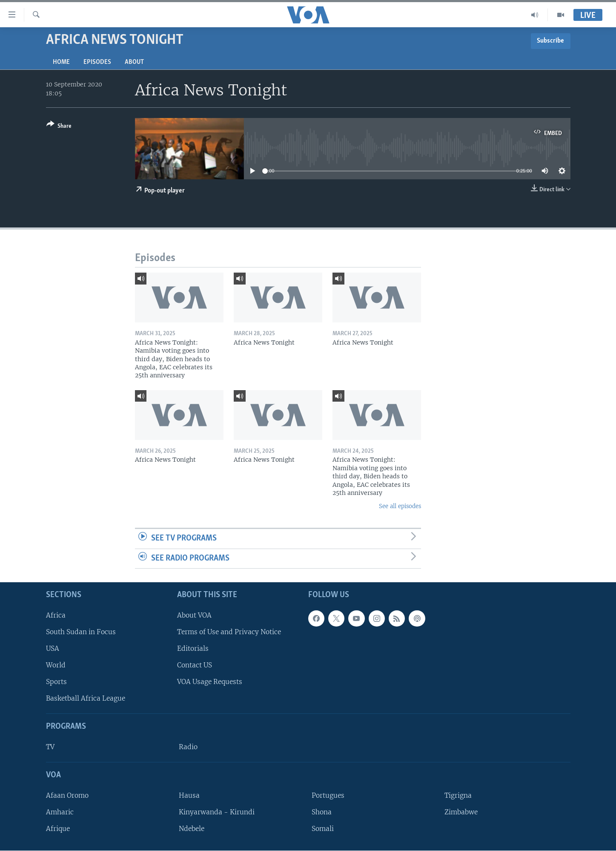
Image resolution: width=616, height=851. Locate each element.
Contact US (195, 665)
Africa (56, 615)
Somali (323, 829)
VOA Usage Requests (210, 682)
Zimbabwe (461, 812)
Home (61, 62)
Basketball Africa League (86, 699)
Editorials (193, 648)
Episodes (97, 62)
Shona (322, 812)
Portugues (328, 795)
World (56, 665)
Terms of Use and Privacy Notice (229, 632)
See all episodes (400, 506)
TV (50, 747)
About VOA (194, 615)
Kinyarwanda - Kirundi (217, 812)
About (134, 62)
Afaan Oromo (67, 795)
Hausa (189, 795)
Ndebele (192, 829)
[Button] (59, 127)
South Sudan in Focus (81, 632)
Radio (188, 747)
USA (53, 648)
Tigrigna (458, 795)
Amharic (60, 812)
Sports (56, 682)
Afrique (58, 829)
